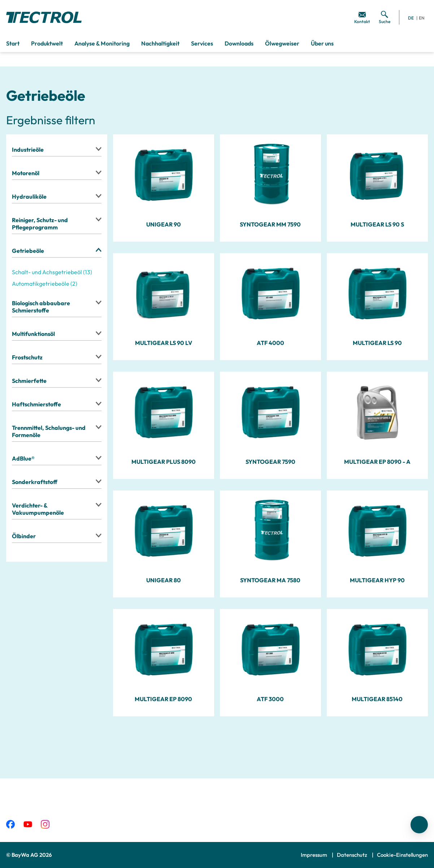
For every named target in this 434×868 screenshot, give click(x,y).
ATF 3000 (270, 699)
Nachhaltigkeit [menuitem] (160, 43)
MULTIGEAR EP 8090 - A (377, 462)
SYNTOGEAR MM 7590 (270, 224)
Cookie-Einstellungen (402, 855)
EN (422, 18)
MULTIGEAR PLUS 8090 (164, 462)
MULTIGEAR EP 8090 (163, 699)
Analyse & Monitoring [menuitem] (102, 43)
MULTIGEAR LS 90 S (377, 224)
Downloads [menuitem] (239, 43)
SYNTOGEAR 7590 (270, 462)
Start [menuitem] (13, 43)
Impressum (314, 855)
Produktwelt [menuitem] (47, 43)
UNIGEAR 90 (164, 224)
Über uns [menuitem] (322, 43)
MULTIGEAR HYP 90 (377, 580)
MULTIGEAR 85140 (377, 699)
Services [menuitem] (202, 43)
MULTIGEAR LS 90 (377, 343)
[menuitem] (362, 17)
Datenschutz (353, 855)
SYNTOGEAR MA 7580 (270, 580)
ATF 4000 (270, 343)
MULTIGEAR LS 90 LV (164, 343)
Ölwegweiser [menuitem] (282, 43)
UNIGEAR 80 (164, 580)
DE (411, 18)
